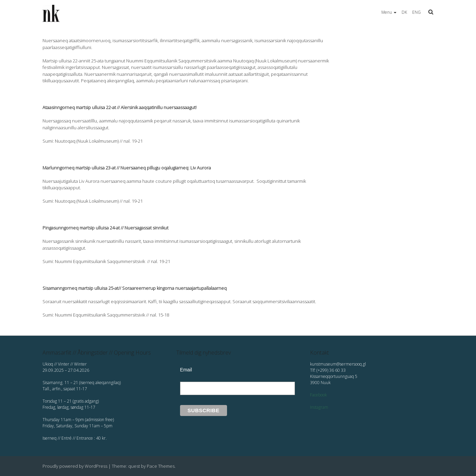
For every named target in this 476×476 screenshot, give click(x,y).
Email (186, 370)
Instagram (319, 407)
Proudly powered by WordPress (75, 466)
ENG (416, 12)
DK (404, 12)
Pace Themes (161, 466)
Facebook (318, 395)
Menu (389, 12)
